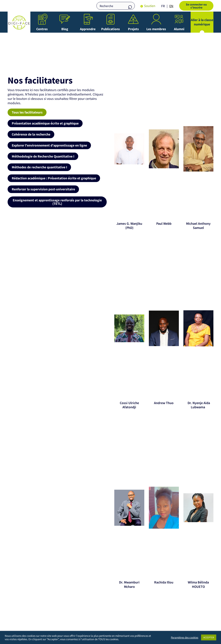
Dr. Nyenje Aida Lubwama (198, 405)
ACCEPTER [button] (209, 637)
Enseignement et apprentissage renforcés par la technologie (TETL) (57, 201)
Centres (42, 29)
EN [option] (171, 6)
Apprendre (88, 29)
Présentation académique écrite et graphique (45, 123)
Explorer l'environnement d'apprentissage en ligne (49, 145)
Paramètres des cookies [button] (185, 638)
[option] (171, 6)
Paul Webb (164, 223)
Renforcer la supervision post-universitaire (43, 189)
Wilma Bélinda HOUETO (198, 584)
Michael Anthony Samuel (198, 226)
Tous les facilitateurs (27, 112)
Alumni (179, 29)
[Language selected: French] (168, 6)
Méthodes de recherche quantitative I (39, 167)
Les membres (156, 29)
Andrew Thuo (164, 403)
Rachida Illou (164, 582)
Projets (133, 29)
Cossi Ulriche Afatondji (129, 405)
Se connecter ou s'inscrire (196, 6)
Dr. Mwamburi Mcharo (129, 584)
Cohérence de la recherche (31, 134)
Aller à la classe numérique (202, 22)
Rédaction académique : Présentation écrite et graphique (54, 178)
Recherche (130, 6)
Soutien (150, 6)
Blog (65, 29)
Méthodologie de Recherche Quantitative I (43, 156)
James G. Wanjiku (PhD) (129, 226)
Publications (110, 29)
